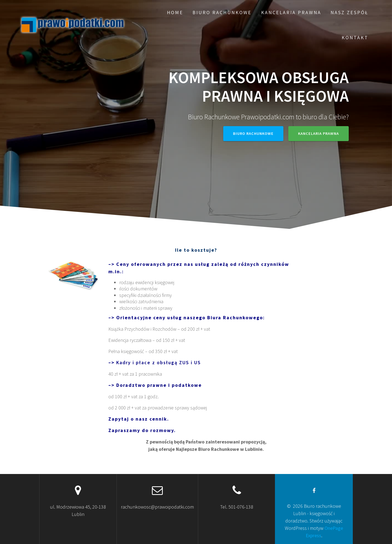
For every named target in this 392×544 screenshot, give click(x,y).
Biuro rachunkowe (222, 12)
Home (175, 12)
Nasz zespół (349, 12)
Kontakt (355, 37)
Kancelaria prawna (291, 12)
